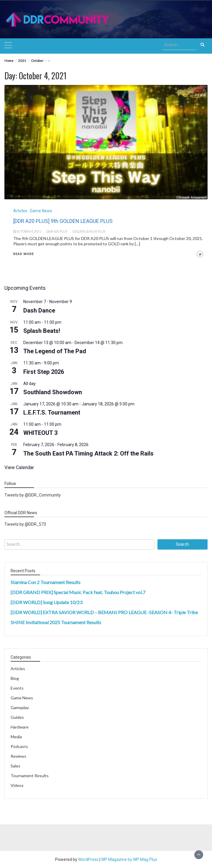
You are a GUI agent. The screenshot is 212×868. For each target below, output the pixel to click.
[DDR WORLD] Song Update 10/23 (46, 602)
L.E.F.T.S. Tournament (52, 412)
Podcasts (19, 746)
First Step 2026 (44, 372)
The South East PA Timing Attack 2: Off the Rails (88, 453)
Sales (15, 766)
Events (17, 688)
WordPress (88, 859)
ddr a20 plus (57, 231)
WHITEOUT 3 (40, 433)
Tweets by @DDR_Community (33, 495)
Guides (17, 717)
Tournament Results (30, 776)
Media (16, 737)
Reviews (18, 756)
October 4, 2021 (29, 231)
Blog (15, 678)
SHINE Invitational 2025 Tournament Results (56, 622)
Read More (24, 254)
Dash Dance (39, 310)
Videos (17, 785)
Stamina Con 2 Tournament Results (46, 582)
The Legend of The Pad (55, 351)
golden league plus (89, 231)
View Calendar (19, 467)
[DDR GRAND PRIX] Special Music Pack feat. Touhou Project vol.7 (78, 592)
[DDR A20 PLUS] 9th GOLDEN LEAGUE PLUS (63, 221)
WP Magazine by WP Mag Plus (129, 859)
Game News (41, 211)
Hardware (20, 727)
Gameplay (20, 707)
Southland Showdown (53, 392)
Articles (20, 211)
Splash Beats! (42, 331)
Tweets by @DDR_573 (25, 524)
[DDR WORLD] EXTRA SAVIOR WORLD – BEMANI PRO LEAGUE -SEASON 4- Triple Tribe (104, 612)
